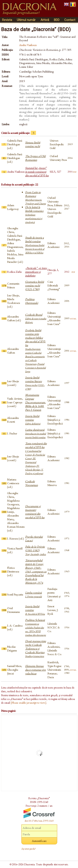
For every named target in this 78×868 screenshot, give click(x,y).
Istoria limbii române (33, 420)
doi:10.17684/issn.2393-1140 (39, 821)
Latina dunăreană (36, 433)
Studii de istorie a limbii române (35, 245)
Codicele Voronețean (32, 483)
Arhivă (45, 20)
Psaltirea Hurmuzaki (32, 301)
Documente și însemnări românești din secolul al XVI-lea (35, 512)
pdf (75, 172)
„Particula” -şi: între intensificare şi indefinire (36, 272)
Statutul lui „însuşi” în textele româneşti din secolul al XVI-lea (37, 172)
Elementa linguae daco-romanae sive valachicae (35, 670)
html (73, 318)
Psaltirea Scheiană (36, 627)
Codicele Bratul (36, 318)
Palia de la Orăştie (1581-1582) (36, 550)
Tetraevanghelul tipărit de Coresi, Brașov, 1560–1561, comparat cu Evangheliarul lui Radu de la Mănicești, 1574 (36, 571)
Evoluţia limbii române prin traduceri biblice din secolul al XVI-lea (35, 351)
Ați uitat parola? (29, 849)
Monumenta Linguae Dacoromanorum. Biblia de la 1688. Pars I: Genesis (35, 402)
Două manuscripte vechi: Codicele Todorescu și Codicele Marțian (36, 649)
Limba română (33, 594)
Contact (70, 20)
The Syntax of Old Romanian (35, 158)
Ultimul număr (26, 20)
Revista (7, 20)
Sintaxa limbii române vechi (33, 144)
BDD (57, 20)
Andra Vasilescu (28, 45)
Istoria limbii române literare (35, 383)
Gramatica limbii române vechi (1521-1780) (35, 285)
